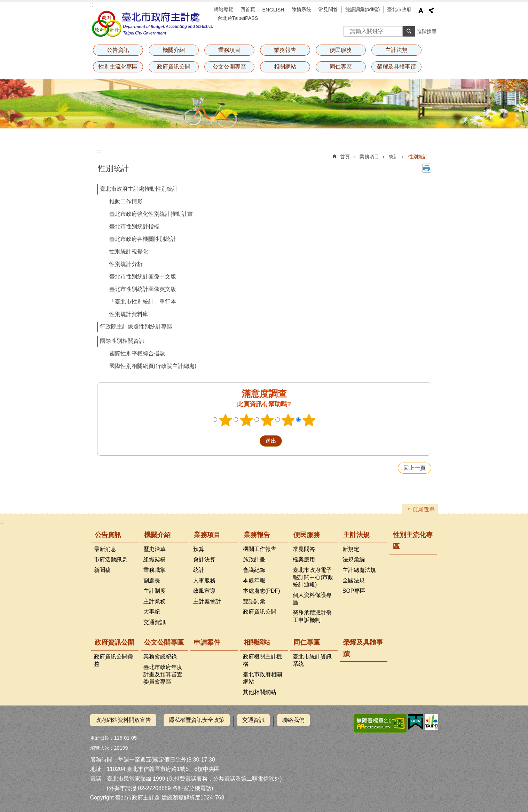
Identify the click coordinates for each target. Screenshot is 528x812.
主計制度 (155, 591)
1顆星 (225, 420)
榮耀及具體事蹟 (396, 67)
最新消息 (105, 549)
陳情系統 (301, 9)
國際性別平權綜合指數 (137, 353)
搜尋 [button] (409, 31)
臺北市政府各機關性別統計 (143, 239)
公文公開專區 (229, 67)
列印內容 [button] (427, 168)
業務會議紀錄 (160, 657)
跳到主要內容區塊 (4, 4)
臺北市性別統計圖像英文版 (143, 289)
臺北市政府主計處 (153, 24)
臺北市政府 (399, 9)
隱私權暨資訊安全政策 (197, 720)
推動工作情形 (126, 201)
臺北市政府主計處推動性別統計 (139, 189)
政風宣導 (204, 591)
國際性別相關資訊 (122, 341)
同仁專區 (341, 67)
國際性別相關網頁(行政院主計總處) (153, 366)
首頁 (345, 157)
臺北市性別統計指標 (134, 226)
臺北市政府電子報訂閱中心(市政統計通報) (313, 577)
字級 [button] (421, 10)
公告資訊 (118, 50)
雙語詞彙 (254, 601)
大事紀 (152, 612)
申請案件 (207, 642)
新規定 (351, 549)
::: (92, 5)
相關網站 (285, 67)
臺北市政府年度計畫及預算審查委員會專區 (163, 674)
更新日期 (100, 735)
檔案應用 (304, 559)
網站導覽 (223, 9)
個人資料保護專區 (312, 599)
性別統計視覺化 (129, 251)
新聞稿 (102, 570)
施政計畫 (254, 559)
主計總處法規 (359, 570)
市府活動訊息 (111, 559)
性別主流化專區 (118, 67)
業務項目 (229, 50)
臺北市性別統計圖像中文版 (143, 277)
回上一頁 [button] (415, 468)
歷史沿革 (155, 549)
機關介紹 (174, 50)
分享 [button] (431, 10)
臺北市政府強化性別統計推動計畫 (151, 214)
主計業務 (155, 601)
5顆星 (309, 420)
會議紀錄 (254, 570)
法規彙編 (354, 559)
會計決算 (204, 559)
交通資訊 (155, 622)
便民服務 (341, 50)
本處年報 (254, 580)
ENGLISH (273, 10)
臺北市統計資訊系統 (312, 660)
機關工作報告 (260, 549)
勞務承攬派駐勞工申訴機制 (312, 616)
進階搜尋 (427, 31)
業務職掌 (155, 570)
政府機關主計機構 (262, 660)
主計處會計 (207, 601)
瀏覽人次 (100, 746)
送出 (253, 441)
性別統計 (418, 157)
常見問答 (328, 9)
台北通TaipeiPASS (238, 18)
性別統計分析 (126, 264)
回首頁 (248, 9)
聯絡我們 (293, 720)
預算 (199, 549)
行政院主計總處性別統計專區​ (136, 327)
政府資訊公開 (174, 67)
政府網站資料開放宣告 (123, 720)
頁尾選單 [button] (424, 509)
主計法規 (396, 50)
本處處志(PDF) (262, 591)
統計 (394, 157)
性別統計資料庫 (129, 314)
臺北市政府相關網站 (262, 678)
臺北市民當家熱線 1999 (136, 776)
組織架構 (155, 559)
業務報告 (285, 50)
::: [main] (99, 151)
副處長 (152, 580)
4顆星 (288, 420)
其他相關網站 (260, 692)
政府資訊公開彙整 (113, 660)
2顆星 (246, 420)
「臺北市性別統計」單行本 (143, 302)
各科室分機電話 (192, 785)
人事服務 (204, 580)
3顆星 (267, 420)
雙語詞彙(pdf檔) (363, 9)
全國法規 (354, 580)
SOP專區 (354, 591)
